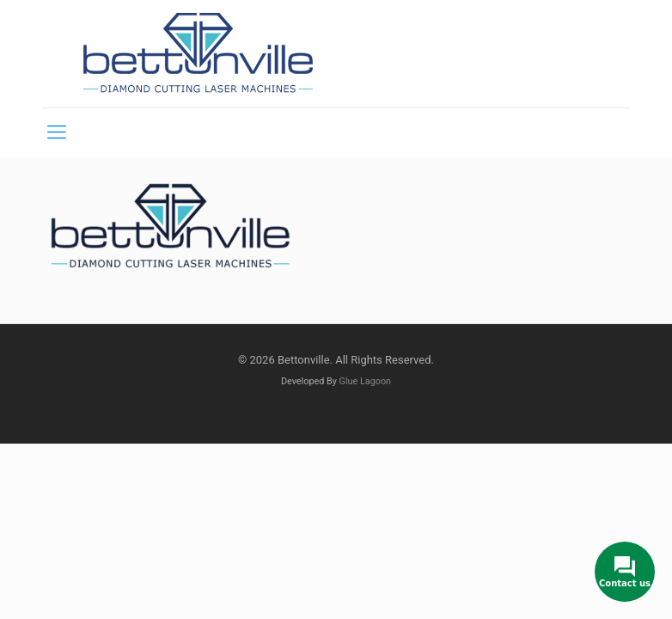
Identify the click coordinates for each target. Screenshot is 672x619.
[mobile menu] (57, 132)
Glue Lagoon (366, 381)
